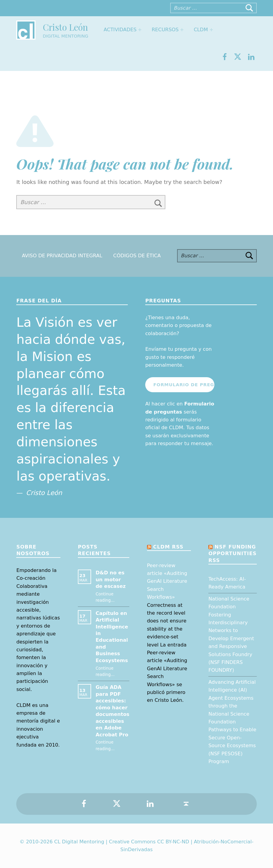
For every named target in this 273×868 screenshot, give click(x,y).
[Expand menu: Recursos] (182, 30)
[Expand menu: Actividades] (140, 30)
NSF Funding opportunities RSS (232, 554)
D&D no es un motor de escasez (111, 579)
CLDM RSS (168, 547)
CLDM (201, 30)
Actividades (120, 30)
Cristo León (65, 27)
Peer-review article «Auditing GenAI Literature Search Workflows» (167, 581)
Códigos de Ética (137, 256)
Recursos (165, 30)
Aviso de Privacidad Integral (62, 256)
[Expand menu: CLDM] (211, 30)
